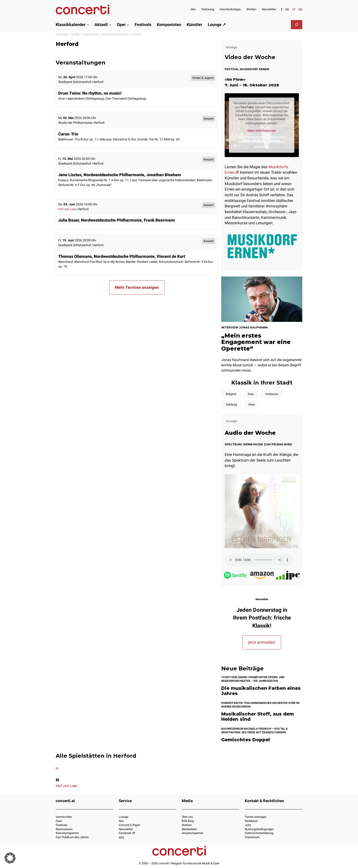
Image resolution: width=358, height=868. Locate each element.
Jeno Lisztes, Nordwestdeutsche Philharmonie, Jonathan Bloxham (120, 175)
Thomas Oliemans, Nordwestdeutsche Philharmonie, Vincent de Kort (122, 256)
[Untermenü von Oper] (128, 25)
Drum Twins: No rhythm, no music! (90, 93)
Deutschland (90, 34)
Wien (252, 404)
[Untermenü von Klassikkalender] (88, 25)
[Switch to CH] (300, 9)
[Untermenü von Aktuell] (110, 25)
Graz (251, 394)
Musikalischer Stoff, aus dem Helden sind (258, 717)
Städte (75, 34)
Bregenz (231, 394)
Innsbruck (272, 394)
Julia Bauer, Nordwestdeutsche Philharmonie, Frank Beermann (117, 220)
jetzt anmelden (262, 642)
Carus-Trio (68, 134)
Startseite (62, 34)
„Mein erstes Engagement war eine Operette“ (256, 342)
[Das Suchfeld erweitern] (297, 25)
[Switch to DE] (287, 9)
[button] (10, 858)
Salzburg (231, 404)
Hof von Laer (67, 209)
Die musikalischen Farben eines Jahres (261, 691)
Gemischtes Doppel (246, 740)
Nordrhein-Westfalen (115, 34)
